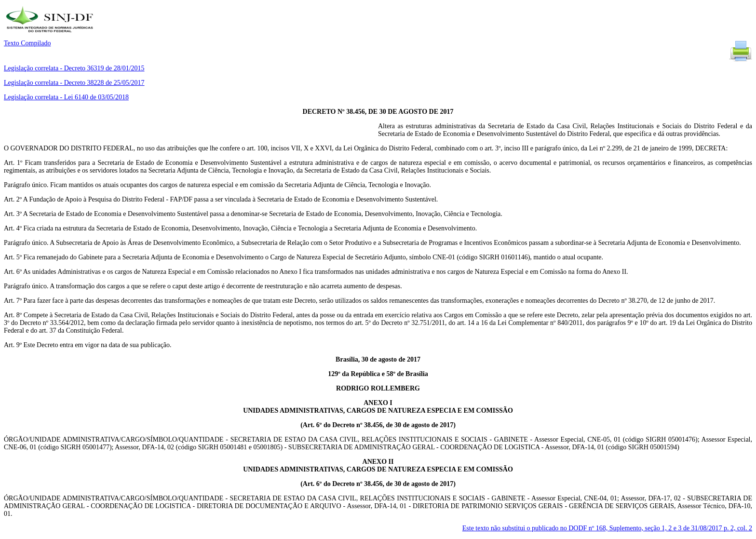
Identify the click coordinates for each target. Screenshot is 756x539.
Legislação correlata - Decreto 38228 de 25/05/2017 (74, 83)
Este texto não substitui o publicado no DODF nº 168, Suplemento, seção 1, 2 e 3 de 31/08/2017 (607, 528)
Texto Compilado (27, 43)
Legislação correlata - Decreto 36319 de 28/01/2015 (74, 68)
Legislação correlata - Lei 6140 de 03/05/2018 (66, 97)
